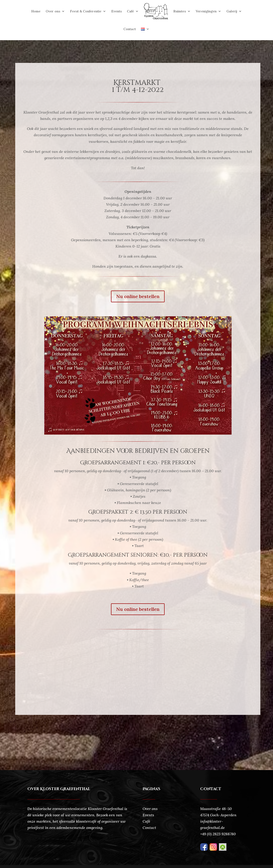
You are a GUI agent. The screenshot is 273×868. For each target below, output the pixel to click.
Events (116, 11)
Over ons (53, 11)
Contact (130, 29)
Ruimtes (180, 11)
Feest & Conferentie (86, 11)
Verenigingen (206, 11)
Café (130, 11)
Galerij (232, 11)
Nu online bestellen (138, 296)
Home (36, 11)
